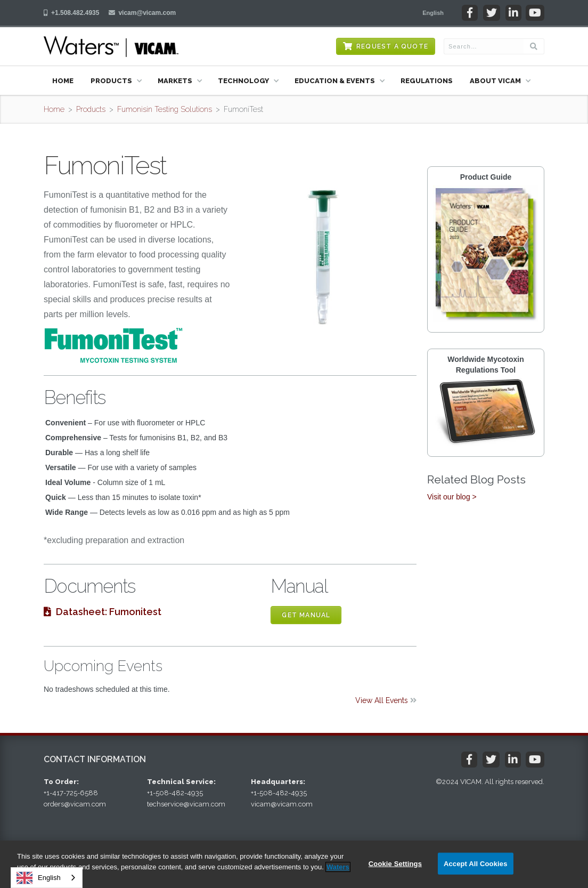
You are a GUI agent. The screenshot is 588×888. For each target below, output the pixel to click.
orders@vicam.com (75, 804)
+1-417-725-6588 (71, 793)
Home (63, 81)
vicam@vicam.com (147, 13)
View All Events (386, 700)
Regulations (427, 81)
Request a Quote (392, 46)
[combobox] (47, 878)
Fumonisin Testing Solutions (165, 109)
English (39, 878)
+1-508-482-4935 (175, 793)
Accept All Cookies (476, 863)
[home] (111, 46)
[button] (433, 13)
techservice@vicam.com (186, 804)
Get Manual (306, 615)
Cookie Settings (395, 863)
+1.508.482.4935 (75, 13)
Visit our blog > (452, 497)
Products (91, 109)
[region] (294, 864)
